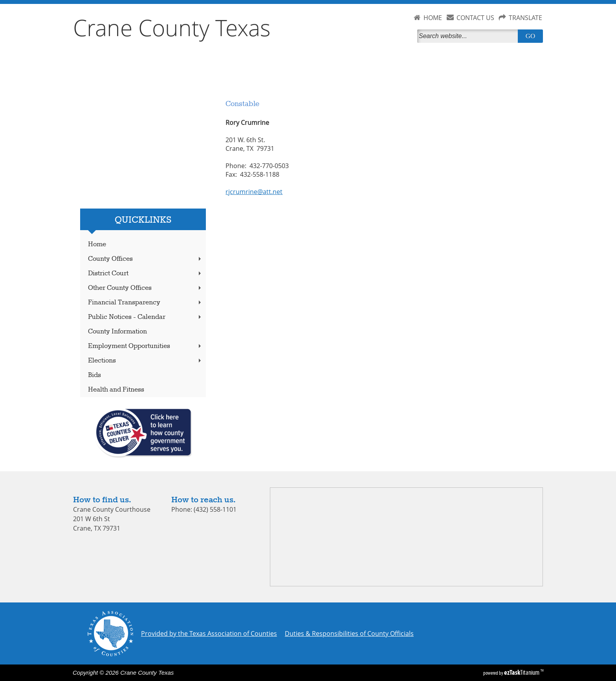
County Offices (145, 259)
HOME (433, 18)
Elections (145, 361)
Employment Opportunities (145, 346)
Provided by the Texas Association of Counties (209, 633)
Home (97, 244)
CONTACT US (475, 18)
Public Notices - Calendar (145, 317)
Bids (94, 375)
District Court (145, 274)
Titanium (522, 672)
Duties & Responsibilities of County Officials (349, 633)
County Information (117, 332)
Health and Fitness (116, 390)
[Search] (469, 36)
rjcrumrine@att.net (254, 192)
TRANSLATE (525, 18)
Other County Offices (145, 288)
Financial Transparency (145, 303)
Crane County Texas (172, 27)
